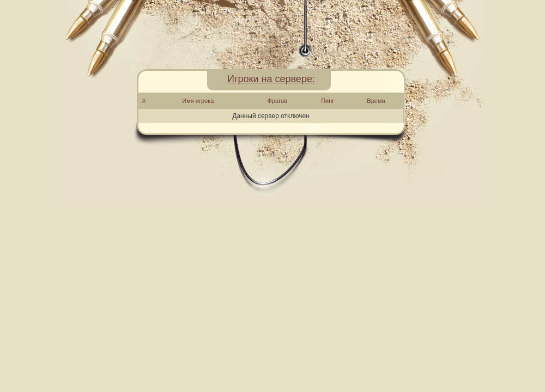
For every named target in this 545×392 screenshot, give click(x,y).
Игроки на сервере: (271, 79)
